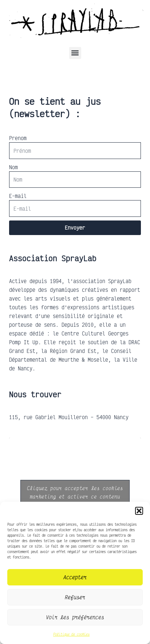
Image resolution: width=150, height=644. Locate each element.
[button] (139, 511)
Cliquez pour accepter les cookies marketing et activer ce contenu (75, 492)
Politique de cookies (71, 634)
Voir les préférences (75, 617)
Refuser (75, 597)
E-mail (18, 196)
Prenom (18, 138)
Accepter (75, 577)
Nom (13, 167)
